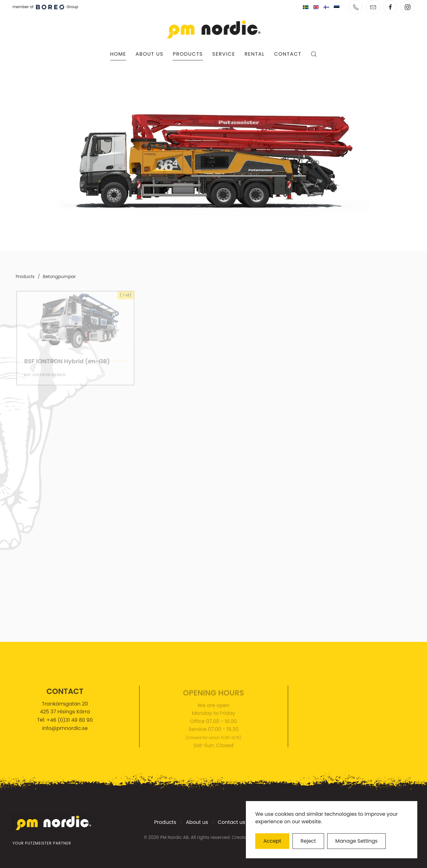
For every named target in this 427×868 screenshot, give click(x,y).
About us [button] (149, 54)
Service (224, 54)
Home (118, 54)
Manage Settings (356, 841)
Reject (308, 841)
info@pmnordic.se (65, 730)
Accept (272, 841)
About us (197, 823)
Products (165, 823)
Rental (255, 54)
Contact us (231, 823)
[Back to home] (214, 29)
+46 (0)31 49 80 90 (70, 721)
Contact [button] (288, 54)
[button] (314, 54)
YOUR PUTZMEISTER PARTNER (41, 843)
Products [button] (188, 54)
